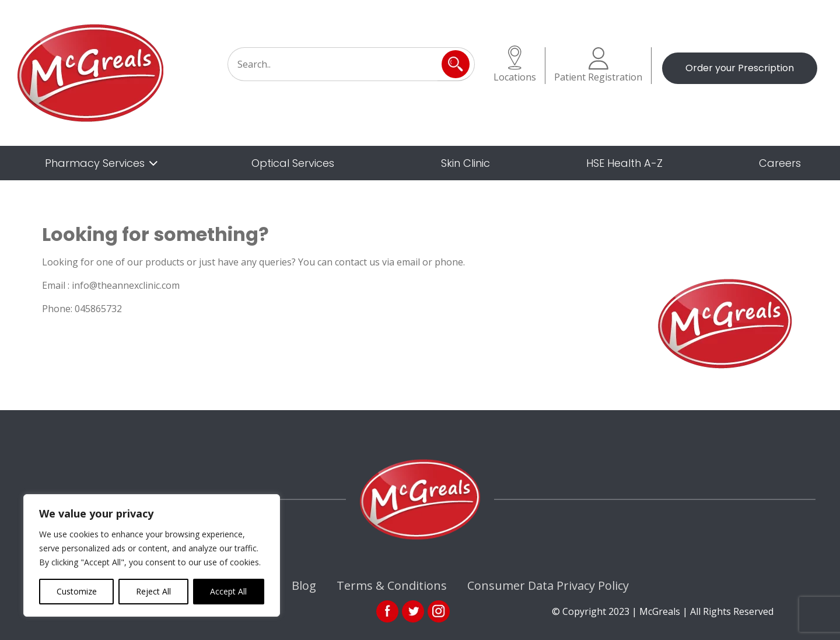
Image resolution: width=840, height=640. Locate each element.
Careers (780, 163)
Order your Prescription (740, 68)
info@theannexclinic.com (126, 285)
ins (439, 611)
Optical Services (293, 163)
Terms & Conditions (392, 585)
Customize (77, 591)
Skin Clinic (466, 163)
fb (387, 611)
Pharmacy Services (95, 163)
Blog (304, 585)
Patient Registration (598, 65)
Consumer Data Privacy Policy (548, 585)
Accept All (228, 591)
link (413, 611)
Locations (515, 64)
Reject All (153, 591)
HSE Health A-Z (624, 163)
